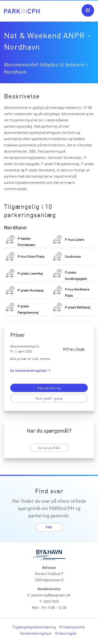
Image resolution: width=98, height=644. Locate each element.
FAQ (49, 527)
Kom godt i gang (49, 398)
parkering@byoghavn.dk (51, 595)
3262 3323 (51, 601)
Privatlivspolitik (72, 627)
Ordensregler (66, 633)
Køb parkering (49, 388)
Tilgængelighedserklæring (34, 627)
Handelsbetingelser (36, 633)
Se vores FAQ (49, 448)
